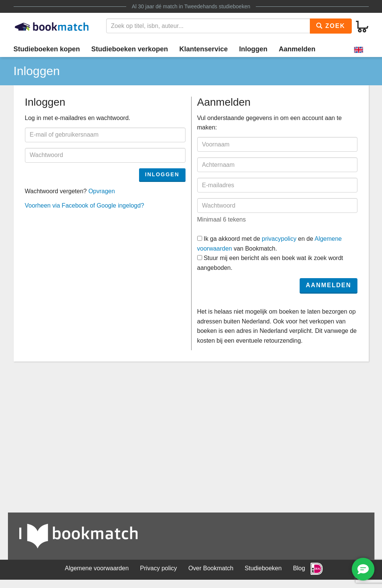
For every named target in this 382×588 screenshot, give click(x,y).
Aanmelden (297, 49)
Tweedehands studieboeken (217, 6)
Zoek (331, 26)
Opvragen (102, 191)
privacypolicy (279, 239)
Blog (299, 568)
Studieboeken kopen (47, 49)
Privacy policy (159, 568)
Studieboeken (263, 568)
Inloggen (253, 49)
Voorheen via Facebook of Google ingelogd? (85, 205)
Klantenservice (204, 49)
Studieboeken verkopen (130, 49)
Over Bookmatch (211, 568)
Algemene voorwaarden (97, 568)
